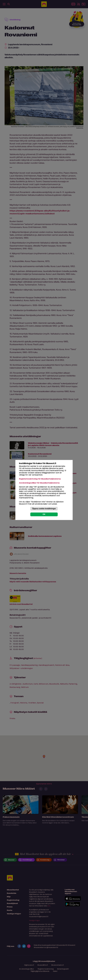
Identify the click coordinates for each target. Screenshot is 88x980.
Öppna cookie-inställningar (44, 509)
